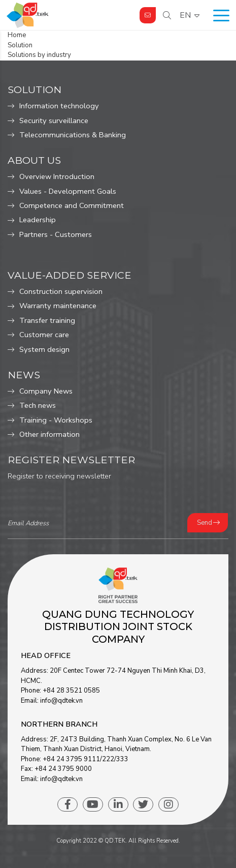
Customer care (44, 335)
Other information (49, 434)
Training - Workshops (56, 420)
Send (205, 523)
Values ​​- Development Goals (68, 191)
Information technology (59, 106)
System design (44, 349)
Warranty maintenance (58, 306)
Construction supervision (61, 291)
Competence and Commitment (72, 205)
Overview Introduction (57, 176)
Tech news (38, 405)
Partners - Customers (56, 234)
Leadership (38, 220)
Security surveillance (54, 121)
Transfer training (47, 320)
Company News (46, 391)
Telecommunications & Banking (73, 135)
